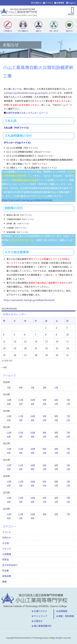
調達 (4, 582)
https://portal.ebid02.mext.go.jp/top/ (26, 93)
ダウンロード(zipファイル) (17, 142)
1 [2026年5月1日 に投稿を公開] (46, 328)
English (71, 3)
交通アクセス (39, 611)
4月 (21, 387)
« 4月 (4, 367)
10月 (33, 400)
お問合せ (36, 3)
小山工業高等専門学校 (19, 12)
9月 (44, 400)
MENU (71, 14)
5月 (9, 387)
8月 (56, 400)
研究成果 (7, 576)
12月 (9, 400)
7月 (68, 400)
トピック (7, 549)
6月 (9, 404)
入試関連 (7, 554)
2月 (44, 387)
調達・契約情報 (65, 616)
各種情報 (59, 3)
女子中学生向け (10, 565)
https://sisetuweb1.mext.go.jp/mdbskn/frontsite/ (27, 200)
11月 (21, 400)
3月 (33, 387)
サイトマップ (39, 616)
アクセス (48, 3)
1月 (56, 387)
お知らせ (7, 538)
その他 (6, 543)
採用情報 (62, 611)
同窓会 (6, 559)
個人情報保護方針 (42, 626)
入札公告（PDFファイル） (17, 128)
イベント (7, 532)
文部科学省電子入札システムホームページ (27, 113)
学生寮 (6, 570)
